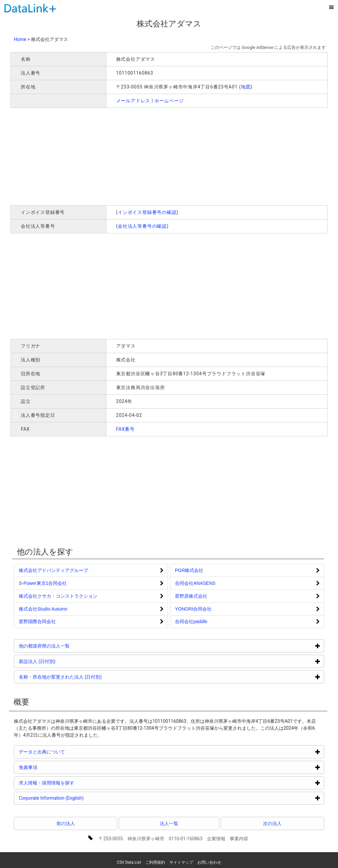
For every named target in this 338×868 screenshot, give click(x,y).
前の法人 (66, 823)
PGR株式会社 (189, 570)
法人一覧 (169, 823)
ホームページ (169, 101)
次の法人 (272, 823)
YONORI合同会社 (193, 609)
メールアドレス (133, 101)
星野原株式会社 (191, 596)
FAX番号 (126, 429)
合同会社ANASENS (195, 583)
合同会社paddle (191, 621)
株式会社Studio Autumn (43, 609)
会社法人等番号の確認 (142, 226)
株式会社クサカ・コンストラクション (58, 596)
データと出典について (67, 752)
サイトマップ (181, 862)
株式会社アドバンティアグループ (53, 570)
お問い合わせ (209, 862)
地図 (246, 87)
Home (20, 39)
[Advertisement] (106, 156)
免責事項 (53, 767)
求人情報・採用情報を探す (71, 783)
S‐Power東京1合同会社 (43, 583)
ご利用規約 (155, 862)
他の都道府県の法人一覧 (69, 646)
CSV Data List (129, 862)
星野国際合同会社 (37, 621)
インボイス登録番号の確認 (147, 212)
